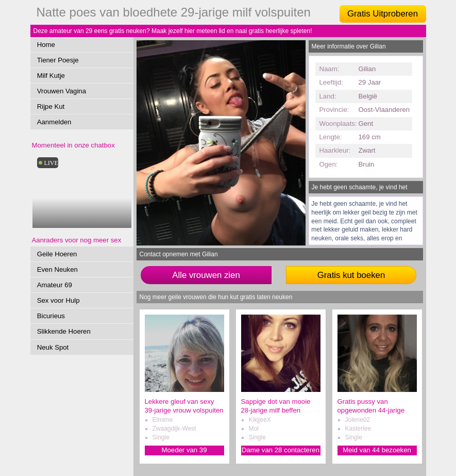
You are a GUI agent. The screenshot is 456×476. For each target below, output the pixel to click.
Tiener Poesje (58, 60)
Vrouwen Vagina (62, 91)
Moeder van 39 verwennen (184, 450)
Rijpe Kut (51, 106)
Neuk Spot (53, 347)
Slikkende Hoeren (64, 331)
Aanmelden (54, 122)
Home (46, 45)
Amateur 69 (55, 285)
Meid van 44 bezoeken (377, 450)
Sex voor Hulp (58, 300)
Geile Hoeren (57, 254)
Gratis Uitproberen (383, 14)
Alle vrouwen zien (206, 275)
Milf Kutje (51, 76)
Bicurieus (51, 316)
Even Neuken (57, 269)
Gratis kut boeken (351, 275)
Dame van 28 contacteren (281, 450)
